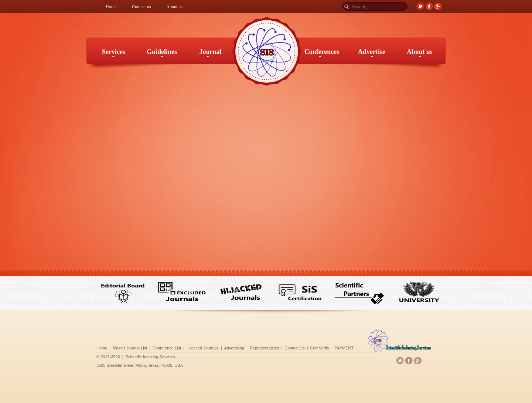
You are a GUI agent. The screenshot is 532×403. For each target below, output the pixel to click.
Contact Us (291, 348)
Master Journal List (148, 348)
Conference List (180, 348)
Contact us (141, 7)
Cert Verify (313, 348)
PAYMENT (334, 348)
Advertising (238, 348)
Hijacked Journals (211, 348)
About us (174, 7)
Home (111, 7)
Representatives (265, 348)
